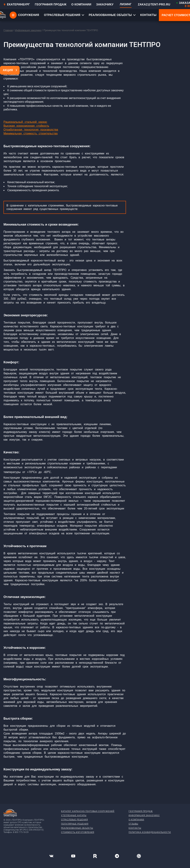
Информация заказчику (28, 30)
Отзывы (133, 824)
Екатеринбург (17, 4)
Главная (8, 30)
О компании (136, 820)
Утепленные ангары (74, 815)
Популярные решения (75, 824)
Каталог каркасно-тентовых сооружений (88, 811)
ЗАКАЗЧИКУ (105, 4)
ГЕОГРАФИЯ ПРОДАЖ (51, 4)
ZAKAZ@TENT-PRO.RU (154, 4)
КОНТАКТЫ (148, 15)
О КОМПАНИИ (81, 4)
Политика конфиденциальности (150, 832)
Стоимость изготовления (78, 832)
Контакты (135, 828)
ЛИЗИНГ (126, 4)
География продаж (141, 811)
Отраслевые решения (74, 820)
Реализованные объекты (77, 828)
